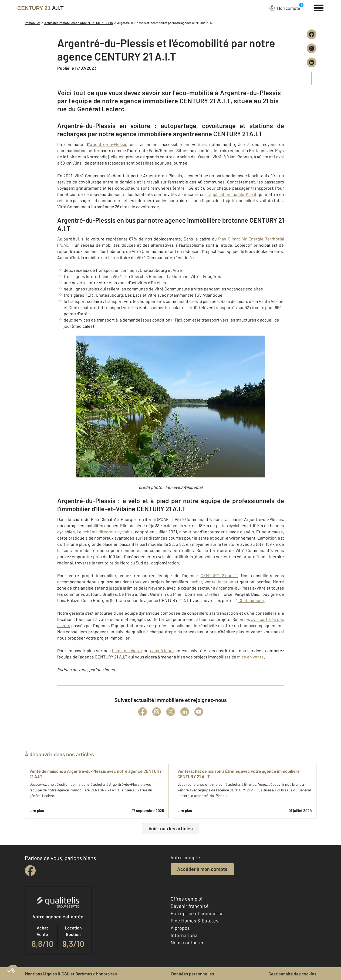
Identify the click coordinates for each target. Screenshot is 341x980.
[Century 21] (40, 8)
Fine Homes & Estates (195, 921)
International (185, 935)
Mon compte (285, 8)
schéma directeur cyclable (108, 532)
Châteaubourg (252, 600)
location (226, 582)
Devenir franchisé (190, 906)
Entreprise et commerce (197, 913)
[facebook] (30, 871)
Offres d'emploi (187, 899)
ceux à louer (162, 650)
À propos (180, 928)
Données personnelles (193, 974)
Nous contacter (187, 942)
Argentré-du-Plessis (108, 144)
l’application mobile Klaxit (232, 194)
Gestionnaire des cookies (292, 974)
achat (197, 582)
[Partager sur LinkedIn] (312, 62)
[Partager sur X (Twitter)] (312, 48)
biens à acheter (127, 650)
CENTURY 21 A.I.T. (219, 575)
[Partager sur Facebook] (312, 34)
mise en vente (250, 657)
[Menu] (319, 7)
